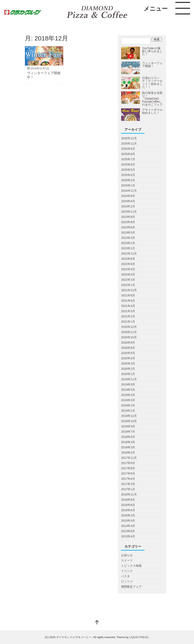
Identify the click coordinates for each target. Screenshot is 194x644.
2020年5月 (128, 353)
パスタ (125, 576)
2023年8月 (128, 222)
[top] (97, 623)
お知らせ (127, 555)
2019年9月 (128, 384)
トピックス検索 (131, 566)
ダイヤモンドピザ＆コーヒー (74, 637)
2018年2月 (128, 453)
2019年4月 (128, 395)
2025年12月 (129, 138)
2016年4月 (128, 510)
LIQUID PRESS (139, 637)
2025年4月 (128, 175)
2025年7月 (128, 159)
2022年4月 (128, 274)
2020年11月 (129, 332)
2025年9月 (128, 149)
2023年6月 (128, 227)
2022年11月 (129, 253)
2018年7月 (128, 432)
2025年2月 (128, 180)
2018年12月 (129, 416)
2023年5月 (128, 233)
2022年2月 (128, 280)
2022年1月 (128, 285)
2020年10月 (129, 337)
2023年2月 (128, 243)
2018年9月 (128, 426)
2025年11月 (129, 144)
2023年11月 (129, 212)
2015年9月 (128, 521)
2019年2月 (128, 405)
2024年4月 (128, 201)
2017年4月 (128, 479)
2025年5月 (128, 170)
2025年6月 (128, 164)
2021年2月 (128, 316)
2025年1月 (128, 185)
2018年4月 (128, 442)
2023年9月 (128, 217)
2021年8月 (128, 295)
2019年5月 (128, 390)
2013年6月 (128, 531)
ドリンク (127, 571)
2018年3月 (128, 447)
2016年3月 (128, 515)
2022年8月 (128, 259)
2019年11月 (129, 379)
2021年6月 (128, 301)
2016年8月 (128, 505)
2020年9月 (128, 343)
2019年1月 (128, 411)
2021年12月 (129, 290)
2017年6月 (128, 473)
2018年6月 (128, 437)
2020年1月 (128, 374)
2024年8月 (128, 196)
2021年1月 (128, 322)
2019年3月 (128, 400)
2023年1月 (128, 248)
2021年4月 (128, 306)
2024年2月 (128, 206)
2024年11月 (129, 191)
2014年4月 (128, 526)
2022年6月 (128, 264)
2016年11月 (129, 494)
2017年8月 (128, 468)
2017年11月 (129, 458)
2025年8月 (128, 154)
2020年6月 (128, 348)
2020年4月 (128, 358)
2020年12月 (129, 327)
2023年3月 (128, 238)
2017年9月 (128, 463)
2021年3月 (128, 311)
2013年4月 (128, 536)
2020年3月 (128, 363)
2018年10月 (129, 421)
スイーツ (127, 560)
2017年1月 (128, 489)
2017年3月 (128, 484)
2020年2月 (128, 369)
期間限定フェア (131, 587)
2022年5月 (128, 269)
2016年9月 (128, 500)
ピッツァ (127, 581)
